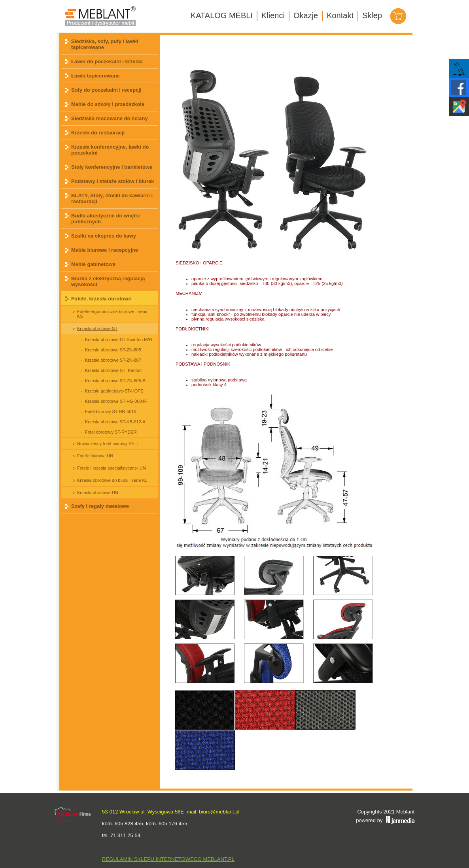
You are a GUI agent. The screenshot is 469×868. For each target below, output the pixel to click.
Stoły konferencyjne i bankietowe (112, 167)
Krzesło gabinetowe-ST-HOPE (114, 391)
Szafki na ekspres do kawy (104, 236)
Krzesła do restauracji (98, 133)
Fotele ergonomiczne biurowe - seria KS (112, 314)
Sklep (372, 15)
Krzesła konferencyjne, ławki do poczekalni (110, 150)
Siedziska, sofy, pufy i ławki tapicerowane (105, 44)
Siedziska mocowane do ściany (110, 118)
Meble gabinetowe (93, 264)
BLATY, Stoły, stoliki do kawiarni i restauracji (112, 198)
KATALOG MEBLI (222, 15)
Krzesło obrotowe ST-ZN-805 (113, 350)
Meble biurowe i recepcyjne (105, 250)
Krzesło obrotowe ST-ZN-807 (113, 360)
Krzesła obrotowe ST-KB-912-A (115, 422)
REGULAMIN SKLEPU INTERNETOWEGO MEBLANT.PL (168, 859)
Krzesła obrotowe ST (97, 328)
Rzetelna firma (73, 815)
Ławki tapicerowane (96, 76)
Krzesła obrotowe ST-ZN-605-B (115, 381)
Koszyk (398, 16)
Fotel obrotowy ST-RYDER (111, 432)
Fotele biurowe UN (95, 456)
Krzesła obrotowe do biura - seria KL (112, 480)
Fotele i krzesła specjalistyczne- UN (112, 468)
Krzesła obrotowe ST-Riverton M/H (118, 340)
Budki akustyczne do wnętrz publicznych (106, 219)
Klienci (273, 15)
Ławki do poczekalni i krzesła (107, 61)
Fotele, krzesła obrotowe (101, 299)
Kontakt (340, 15)
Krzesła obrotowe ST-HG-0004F (116, 401)
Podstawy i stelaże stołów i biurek (113, 181)
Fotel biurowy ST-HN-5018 (111, 411)
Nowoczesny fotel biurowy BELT (108, 443)
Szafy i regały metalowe (100, 506)
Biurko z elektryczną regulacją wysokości (108, 281)
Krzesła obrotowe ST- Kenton (113, 370)
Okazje (306, 15)
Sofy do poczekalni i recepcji (106, 90)
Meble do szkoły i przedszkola (108, 104)
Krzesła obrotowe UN (98, 492)
